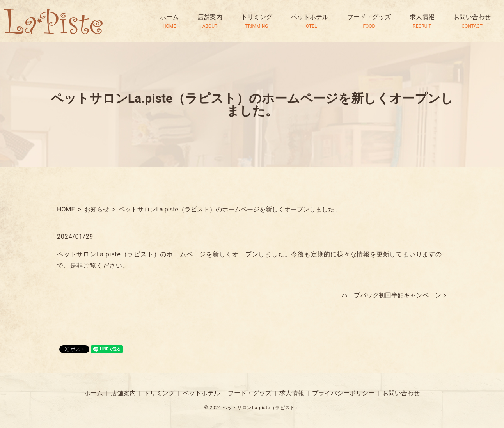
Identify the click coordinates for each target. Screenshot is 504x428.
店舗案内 (210, 21)
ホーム (169, 21)
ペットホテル (310, 21)
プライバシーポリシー (343, 393)
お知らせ (97, 209)
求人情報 (422, 21)
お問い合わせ (472, 21)
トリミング (257, 21)
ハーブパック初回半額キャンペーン (391, 295)
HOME (66, 209)
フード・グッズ (369, 21)
